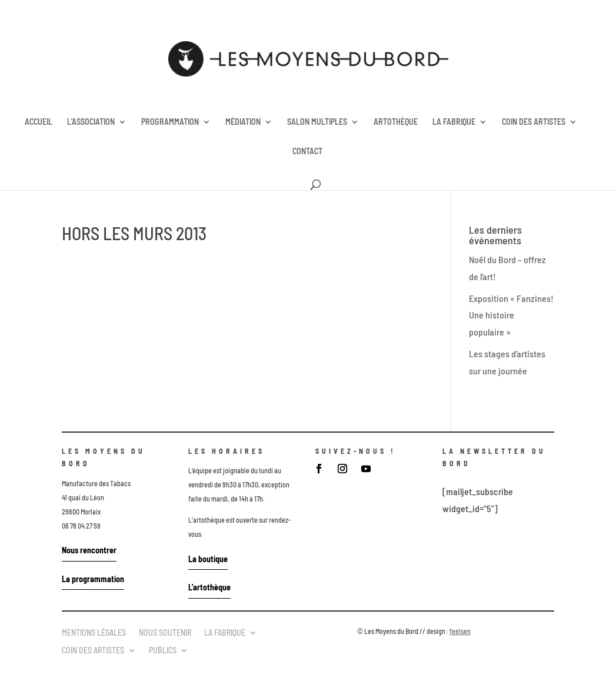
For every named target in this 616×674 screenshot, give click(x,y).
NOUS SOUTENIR (165, 632)
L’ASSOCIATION (91, 122)
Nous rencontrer (89, 550)
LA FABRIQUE (454, 122)
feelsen (460, 631)
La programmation (93, 579)
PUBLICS (163, 650)
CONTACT (307, 152)
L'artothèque (209, 587)
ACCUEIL (39, 122)
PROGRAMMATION (170, 122)
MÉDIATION (243, 122)
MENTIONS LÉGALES (94, 632)
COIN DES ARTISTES (534, 122)
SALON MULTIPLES (317, 122)
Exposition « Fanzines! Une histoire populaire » (511, 315)
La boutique (208, 559)
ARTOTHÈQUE (396, 122)
